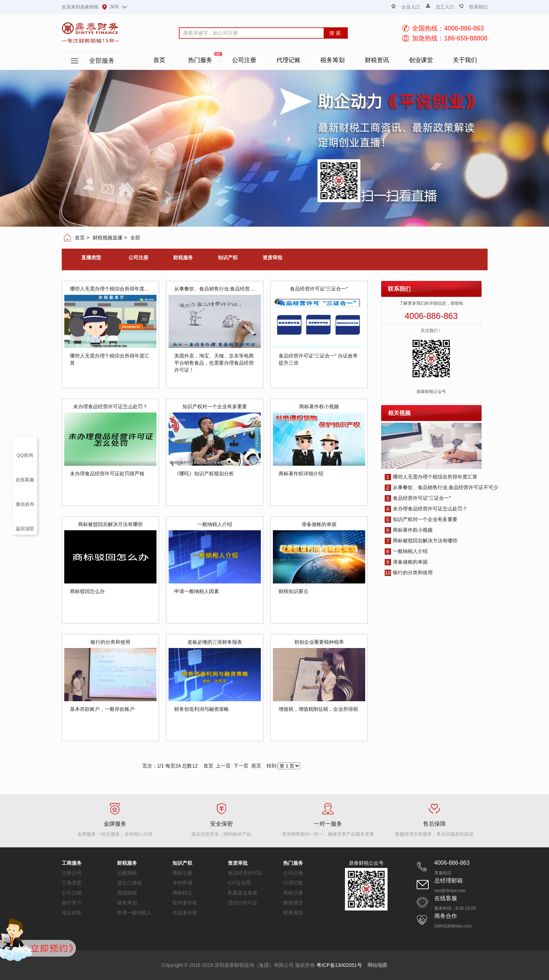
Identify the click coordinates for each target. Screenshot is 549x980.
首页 (80, 238)
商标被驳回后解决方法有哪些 (421, 541)
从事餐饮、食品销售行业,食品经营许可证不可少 (442, 487)
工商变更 (72, 883)
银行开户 (72, 903)
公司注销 (72, 893)
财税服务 (183, 258)
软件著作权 (185, 903)
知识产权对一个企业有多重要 (421, 519)
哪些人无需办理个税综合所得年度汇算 (431, 477)
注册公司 (72, 873)
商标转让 (182, 893)
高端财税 (127, 893)
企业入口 (411, 7)
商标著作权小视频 (409, 530)
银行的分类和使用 (409, 572)
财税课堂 (293, 903)
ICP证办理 (239, 883)
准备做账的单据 (406, 562)
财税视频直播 (108, 238)
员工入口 (445, 7)
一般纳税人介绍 (406, 551)
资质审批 (273, 258)
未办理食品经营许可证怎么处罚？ (426, 509)
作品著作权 (185, 913)
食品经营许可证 (245, 873)
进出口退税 (130, 883)
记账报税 (127, 873)
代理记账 (293, 883)
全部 (135, 238)
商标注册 (182, 873)
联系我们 (478, 7)
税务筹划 (127, 903)
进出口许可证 (243, 903)
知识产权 (228, 258)
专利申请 (182, 883)
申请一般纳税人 (134, 913)
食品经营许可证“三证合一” (418, 498)
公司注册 (138, 258)
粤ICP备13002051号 (339, 965)
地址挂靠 (72, 913)
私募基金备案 (243, 893)
